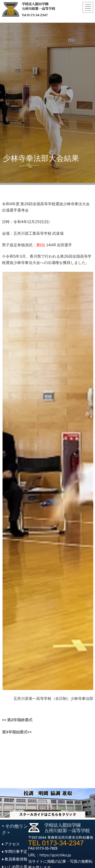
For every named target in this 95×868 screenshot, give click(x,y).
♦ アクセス (11, 844)
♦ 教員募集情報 (15, 859)
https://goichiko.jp (55, 855)
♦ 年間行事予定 (15, 852)
